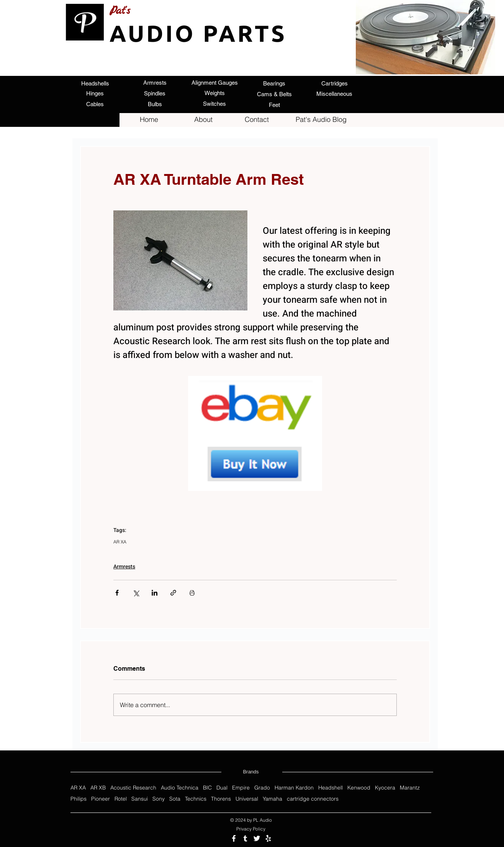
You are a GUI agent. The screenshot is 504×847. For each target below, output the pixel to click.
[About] (203, 120)
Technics (196, 799)
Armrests (124, 567)
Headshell (331, 788)
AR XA (120, 542)
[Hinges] (95, 93)
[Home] (149, 120)
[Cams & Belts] (274, 94)
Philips (79, 799)
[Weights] (214, 93)
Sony (159, 799)
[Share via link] (173, 593)
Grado (262, 788)
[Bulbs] (155, 104)
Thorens (221, 799)
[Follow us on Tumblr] (245, 838)
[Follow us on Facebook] (234, 838)
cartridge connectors (313, 799)
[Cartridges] (334, 83)
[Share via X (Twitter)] (136, 593)
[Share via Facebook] (117, 593)
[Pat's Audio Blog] (321, 120)
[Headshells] (95, 83)
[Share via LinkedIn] (155, 593)
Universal (247, 799)
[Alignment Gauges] (214, 82)
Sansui (140, 799)
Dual (222, 788)
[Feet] (274, 105)
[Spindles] (155, 93)
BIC (207, 788)
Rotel (121, 799)
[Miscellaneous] (334, 94)
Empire (241, 788)
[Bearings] (274, 83)
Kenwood (359, 788)
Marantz (410, 788)
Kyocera (385, 788)
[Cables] (95, 104)
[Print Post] (192, 593)
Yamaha (272, 799)
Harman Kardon (294, 788)
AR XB (98, 788)
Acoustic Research (133, 788)
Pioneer (101, 799)
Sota (175, 799)
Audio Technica (180, 788)
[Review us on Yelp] (268, 838)
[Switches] (214, 103)
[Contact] (257, 120)
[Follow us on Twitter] (257, 838)
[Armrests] (155, 82)
